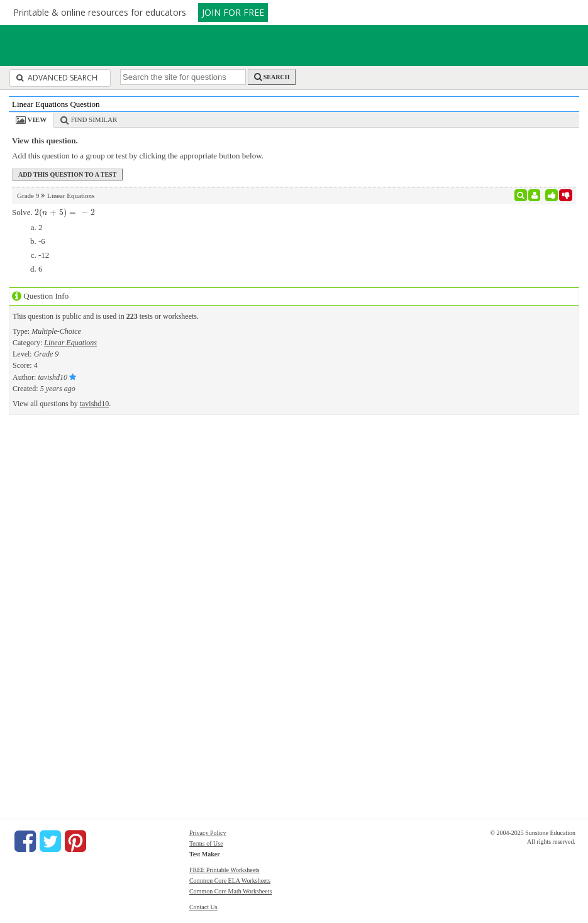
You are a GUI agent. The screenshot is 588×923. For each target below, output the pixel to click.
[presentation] (65, 212)
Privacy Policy (208, 833)
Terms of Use (206, 843)
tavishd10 (95, 404)
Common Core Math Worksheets (231, 891)
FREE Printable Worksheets (225, 870)
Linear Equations (70, 343)
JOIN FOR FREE (233, 12)
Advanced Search (57, 78)
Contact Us (203, 907)
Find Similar (94, 119)
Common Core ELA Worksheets (230, 881)
